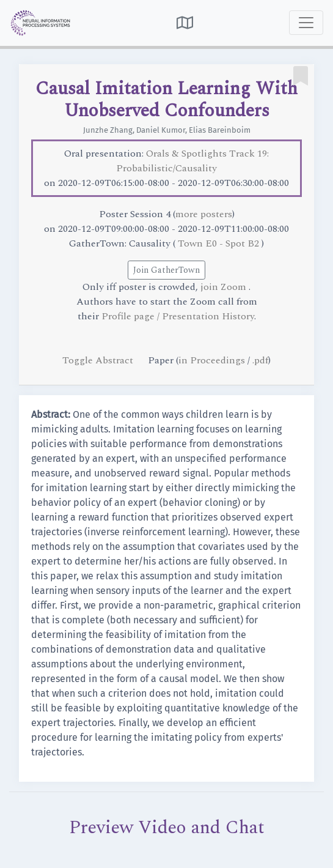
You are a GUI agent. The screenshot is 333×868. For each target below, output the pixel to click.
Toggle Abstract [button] (99, 360)
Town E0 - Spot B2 (220, 243)
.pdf (260, 360)
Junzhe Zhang (108, 130)
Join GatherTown (166, 270)
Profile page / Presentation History (178, 316)
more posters (204, 214)
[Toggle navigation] (306, 23)
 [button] (185, 23)
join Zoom (225, 287)
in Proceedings (212, 360)
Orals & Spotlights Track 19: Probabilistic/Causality (192, 161)
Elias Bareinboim (220, 130)
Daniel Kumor (161, 130)
